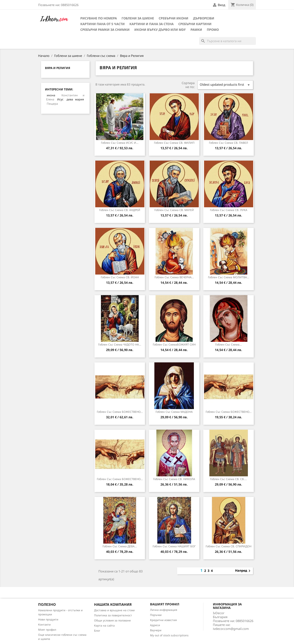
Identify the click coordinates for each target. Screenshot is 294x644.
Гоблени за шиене (138, 18)
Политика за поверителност (113, 615)
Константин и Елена (65, 97)
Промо (213, 30)
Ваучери (156, 630)
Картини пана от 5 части (103, 24)
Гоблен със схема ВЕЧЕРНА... (174, 277)
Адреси (155, 625)
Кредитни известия (163, 620)
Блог (97, 631)
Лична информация (164, 610)
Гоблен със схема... (229, 344)
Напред (243, 571)
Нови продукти (48, 619)
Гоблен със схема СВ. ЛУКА (229, 210)
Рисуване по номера (99, 18)
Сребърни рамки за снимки (105, 30)
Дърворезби (204, 18)
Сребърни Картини (195, 24)
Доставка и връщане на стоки (114, 610)
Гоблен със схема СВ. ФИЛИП (174, 143)
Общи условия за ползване (112, 620)
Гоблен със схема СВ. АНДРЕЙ (120, 210)
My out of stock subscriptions (169, 635)
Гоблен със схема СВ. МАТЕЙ (174, 210)
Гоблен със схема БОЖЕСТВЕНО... (120, 412)
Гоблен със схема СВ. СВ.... (229, 479)
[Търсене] (228, 41)
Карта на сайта (104, 625)
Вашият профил (165, 604)
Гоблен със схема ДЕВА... (120, 546)
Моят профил (47, 630)
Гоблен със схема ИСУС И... (120, 143)
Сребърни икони (174, 18)
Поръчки (156, 615)
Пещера (52, 104)
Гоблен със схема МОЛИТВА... (229, 277)
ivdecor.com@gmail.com (231, 629)
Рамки (196, 30)
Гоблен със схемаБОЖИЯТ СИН (174, 344)
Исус (60, 99)
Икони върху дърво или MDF (160, 30)
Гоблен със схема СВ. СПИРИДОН (229, 546)
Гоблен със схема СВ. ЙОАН (120, 277)
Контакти (44, 624)
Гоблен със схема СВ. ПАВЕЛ (229, 143)
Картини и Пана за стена (152, 24)
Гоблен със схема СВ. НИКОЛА (174, 479)
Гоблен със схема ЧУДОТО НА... (120, 344)
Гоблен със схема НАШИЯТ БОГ (174, 546)
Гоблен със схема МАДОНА (174, 412)
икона (51, 95)
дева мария (75, 99)
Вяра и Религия (58, 68)
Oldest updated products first (225, 85)
